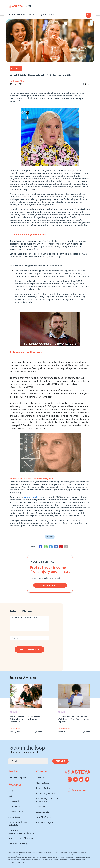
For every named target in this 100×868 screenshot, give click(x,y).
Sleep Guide (14, 817)
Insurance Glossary (18, 844)
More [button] (51, 15)
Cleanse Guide (16, 812)
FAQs (11, 796)
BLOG (28, 6)
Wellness (33, 15)
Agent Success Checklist (21, 838)
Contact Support (17, 778)
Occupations (43, 783)
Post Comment (29, 649)
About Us (41, 778)
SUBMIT (60, 761)
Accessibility (43, 812)
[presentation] (28, 659)
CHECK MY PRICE (50, 585)
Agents (43, 15)
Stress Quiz (14, 801)
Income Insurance (17, 15)
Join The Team (44, 817)
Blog (11, 791)
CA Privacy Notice (46, 794)
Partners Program (45, 823)
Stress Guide (15, 807)
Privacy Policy (43, 788)
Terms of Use (43, 807)
